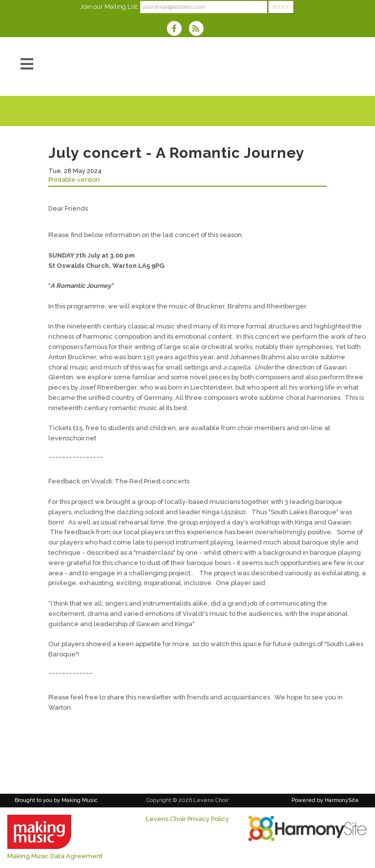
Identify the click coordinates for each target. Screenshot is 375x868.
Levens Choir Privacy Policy (187, 819)
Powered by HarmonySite (325, 800)
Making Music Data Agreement (55, 856)
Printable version (74, 180)
